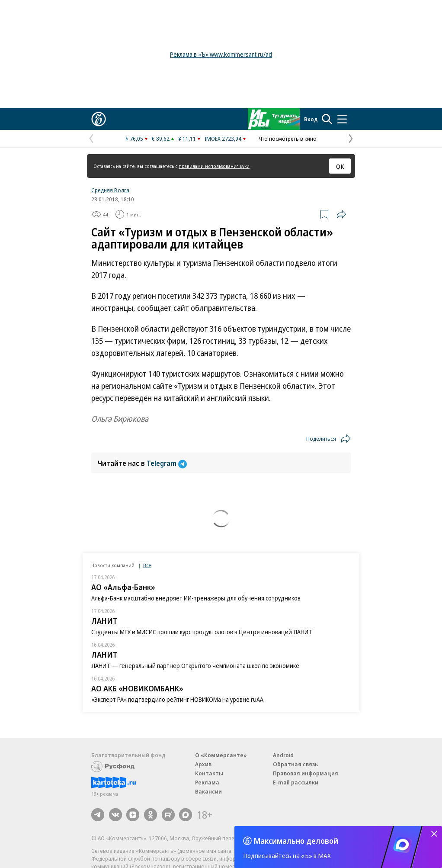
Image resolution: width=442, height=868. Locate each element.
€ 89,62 (161, 139)
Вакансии (208, 791)
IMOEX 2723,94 (223, 139)
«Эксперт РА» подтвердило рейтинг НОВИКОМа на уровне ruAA (177, 699)
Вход (311, 119)
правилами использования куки (214, 166)
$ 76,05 (134, 139)
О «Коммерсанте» (221, 755)
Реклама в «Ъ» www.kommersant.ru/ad (221, 54)
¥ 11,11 (187, 139)
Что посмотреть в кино (288, 139)
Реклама (207, 782)
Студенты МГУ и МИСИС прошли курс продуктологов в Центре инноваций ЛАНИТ (202, 632)
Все (147, 565)
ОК (340, 166)
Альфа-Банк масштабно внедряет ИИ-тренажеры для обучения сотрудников (196, 598)
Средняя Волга (110, 190)
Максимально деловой (296, 841)
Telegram (167, 463)
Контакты (209, 773)
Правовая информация (306, 773)
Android (283, 755)
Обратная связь (295, 764)
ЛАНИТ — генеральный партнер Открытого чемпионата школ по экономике (195, 666)
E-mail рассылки (296, 782)
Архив (203, 764)
